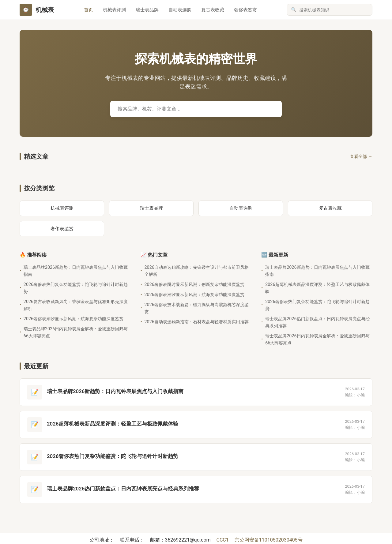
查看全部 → (361, 157)
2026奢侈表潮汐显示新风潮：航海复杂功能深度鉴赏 (73, 319)
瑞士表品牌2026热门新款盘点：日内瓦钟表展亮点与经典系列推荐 (317, 322)
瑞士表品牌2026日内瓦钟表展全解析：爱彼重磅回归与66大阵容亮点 (76, 332)
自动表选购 (180, 10)
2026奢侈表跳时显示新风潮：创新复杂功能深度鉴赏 (194, 285)
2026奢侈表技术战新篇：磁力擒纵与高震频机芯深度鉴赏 (197, 308)
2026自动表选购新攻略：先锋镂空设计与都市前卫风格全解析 (197, 271)
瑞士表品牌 (147, 10)
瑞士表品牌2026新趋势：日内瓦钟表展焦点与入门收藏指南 (76, 271)
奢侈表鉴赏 (245, 10)
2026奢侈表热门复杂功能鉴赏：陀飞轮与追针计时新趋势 (76, 288)
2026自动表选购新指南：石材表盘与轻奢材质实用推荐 (197, 322)
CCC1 (223, 540)
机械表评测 (114, 10)
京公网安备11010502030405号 (269, 540)
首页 (89, 10)
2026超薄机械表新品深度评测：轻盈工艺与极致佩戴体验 (317, 288)
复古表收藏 (213, 10)
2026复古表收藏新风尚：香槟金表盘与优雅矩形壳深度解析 (76, 305)
